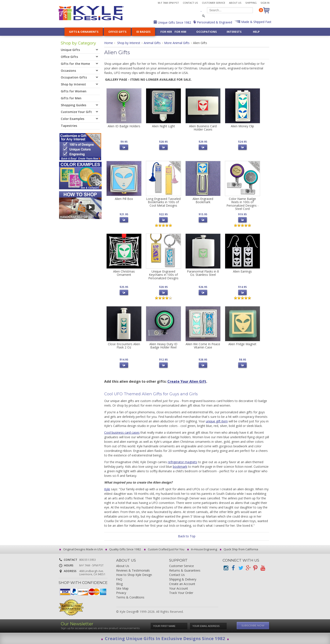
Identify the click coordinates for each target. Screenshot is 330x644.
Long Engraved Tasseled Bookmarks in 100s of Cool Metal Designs (163, 202)
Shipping (251, 3)
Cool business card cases (122, 432)
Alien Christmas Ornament (124, 273)
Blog (119, 584)
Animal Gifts (152, 43)
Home (109, 43)
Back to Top (187, 536)
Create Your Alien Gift (187, 381)
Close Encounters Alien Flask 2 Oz (124, 346)
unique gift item (217, 421)
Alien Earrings (242, 271)
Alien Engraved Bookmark (203, 200)
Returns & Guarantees (185, 571)
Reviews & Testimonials (133, 571)
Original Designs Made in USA (82, 549)
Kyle (107, 489)
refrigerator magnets (182, 462)
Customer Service (214, 3)
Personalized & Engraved (214, 22)
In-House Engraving (203, 549)
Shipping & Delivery (183, 579)
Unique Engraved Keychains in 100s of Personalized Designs (163, 275)
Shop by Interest (129, 43)
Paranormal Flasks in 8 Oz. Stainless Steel (203, 273)
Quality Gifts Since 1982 (124, 549)
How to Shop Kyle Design (134, 575)
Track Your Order (181, 593)
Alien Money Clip (242, 126)
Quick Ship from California (240, 549)
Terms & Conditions (130, 597)
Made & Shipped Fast (256, 22)
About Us (235, 3)
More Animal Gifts (177, 43)
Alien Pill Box (124, 199)
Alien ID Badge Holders (124, 126)
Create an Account (182, 584)
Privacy (121, 593)
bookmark (180, 467)
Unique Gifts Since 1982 (174, 22)
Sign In (265, 3)
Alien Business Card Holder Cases (203, 128)
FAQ (119, 579)
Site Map (122, 589)
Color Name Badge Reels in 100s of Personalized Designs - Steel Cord (243, 204)
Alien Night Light (163, 126)
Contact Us (190, 3)
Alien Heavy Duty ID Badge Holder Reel (163, 346)
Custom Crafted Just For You (165, 549)
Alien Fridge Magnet (242, 344)
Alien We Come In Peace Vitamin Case (203, 346)
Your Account (179, 589)
